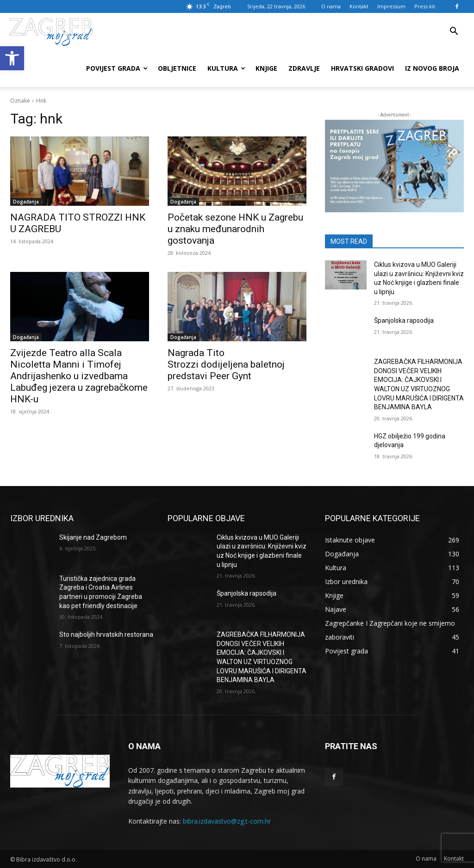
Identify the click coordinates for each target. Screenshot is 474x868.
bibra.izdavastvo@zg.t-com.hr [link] (227, 821)
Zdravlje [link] (304, 68)
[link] (12, 58)
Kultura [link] (226, 68)
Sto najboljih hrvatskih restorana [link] (106, 634)
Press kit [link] (425, 6)
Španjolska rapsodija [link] (404, 320)
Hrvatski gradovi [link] (362, 68)
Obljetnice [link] (177, 68)
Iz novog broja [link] (432, 68)
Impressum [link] (391, 6)
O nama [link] (331, 6)
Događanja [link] (26, 202)
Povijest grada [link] (117, 68)
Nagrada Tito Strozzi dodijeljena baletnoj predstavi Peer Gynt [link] (226, 364)
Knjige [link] (266, 68)
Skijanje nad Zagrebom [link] (93, 537)
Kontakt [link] (359, 6)
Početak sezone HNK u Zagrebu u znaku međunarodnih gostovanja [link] (235, 229)
